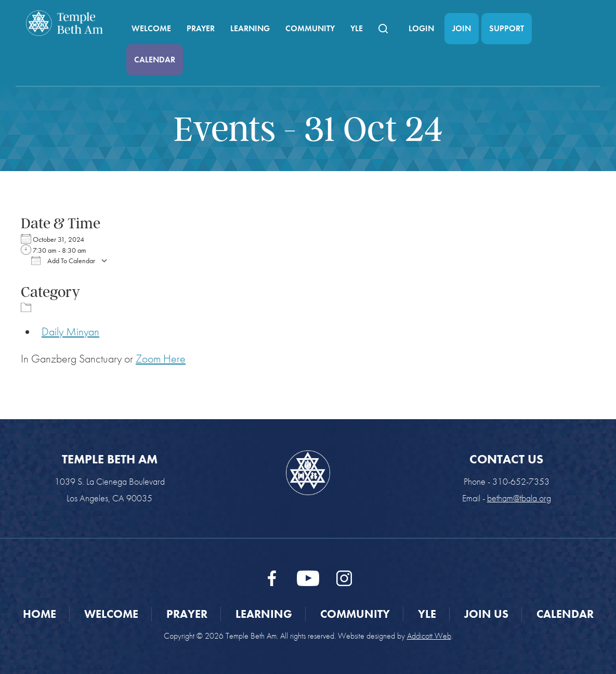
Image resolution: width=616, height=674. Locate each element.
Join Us (486, 614)
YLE (357, 28)
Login (421, 28)
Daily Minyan (70, 332)
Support (507, 28)
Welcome (151, 28)
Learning (250, 28)
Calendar (155, 60)
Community (310, 28)
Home (40, 614)
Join (462, 28)
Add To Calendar (63, 261)
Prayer (201, 28)
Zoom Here (161, 359)
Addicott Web (429, 636)
